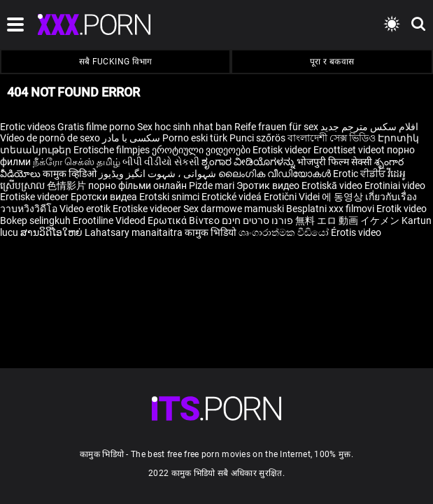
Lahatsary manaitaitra (135, 232)
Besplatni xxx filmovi (330, 209)
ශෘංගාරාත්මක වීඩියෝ (285, 232)
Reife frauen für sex (276, 127)
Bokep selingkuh (35, 220)
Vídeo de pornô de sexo (50, 138)
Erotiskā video (333, 185)
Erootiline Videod (110, 220)
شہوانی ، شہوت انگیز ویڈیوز (158, 174)
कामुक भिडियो (212, 232)
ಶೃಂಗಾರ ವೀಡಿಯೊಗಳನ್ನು (249, 162)
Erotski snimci (170, 197)
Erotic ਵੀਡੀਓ (360, 174)
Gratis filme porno (96, 127)
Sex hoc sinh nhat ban (185, 127)
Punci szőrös (257, 138)
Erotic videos (29, 127)
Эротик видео (269, 185)
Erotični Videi (293, 197)
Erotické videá (233, 197)
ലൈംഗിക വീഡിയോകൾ (276, 174)
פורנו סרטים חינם (257, 220)
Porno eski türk (195, 138)
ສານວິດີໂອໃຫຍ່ (52, 232)
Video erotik (86, 209)
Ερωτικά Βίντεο (185, 220)
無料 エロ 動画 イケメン (347, 220)
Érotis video (356, 232)
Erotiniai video (395, 185)
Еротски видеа (105, 197)
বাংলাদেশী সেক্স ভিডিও (332, 138)
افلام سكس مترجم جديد (369, 127)
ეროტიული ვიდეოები (202, 150)
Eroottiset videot (350, 150)
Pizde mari (212, 185)
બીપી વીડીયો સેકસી (161, 162)
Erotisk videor (283, 150)
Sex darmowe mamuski (234, 209)
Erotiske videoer (35, 197)
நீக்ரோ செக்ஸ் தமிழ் (77, 162)
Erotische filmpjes (112, 150)
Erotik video (402, 209)
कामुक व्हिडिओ (71, 174)
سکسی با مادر (131, 138)
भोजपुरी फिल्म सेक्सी (334, 162)
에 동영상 (343, 197)
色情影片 (68, 185)
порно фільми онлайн (137, 185)
